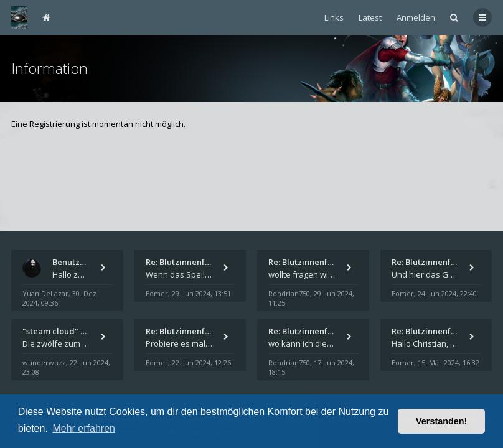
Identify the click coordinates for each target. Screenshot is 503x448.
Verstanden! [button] (441, 421)
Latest (370, 17)
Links (334, 17)
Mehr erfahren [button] (84, 428)
